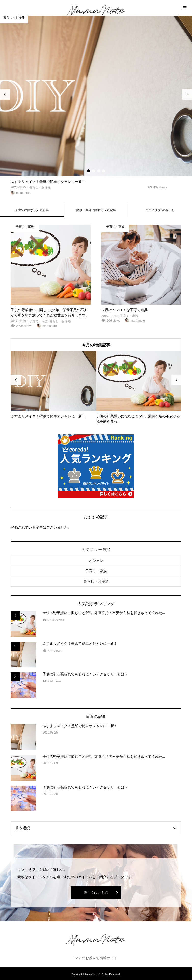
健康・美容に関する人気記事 (96, 210)
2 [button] (93, 171)
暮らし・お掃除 (96, 581)
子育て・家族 (96, 571)
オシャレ (96, 561)
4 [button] (104, 171)
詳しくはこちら (96, 893)
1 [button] (88, 171)
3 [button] (99, 171)
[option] (96, 106)
